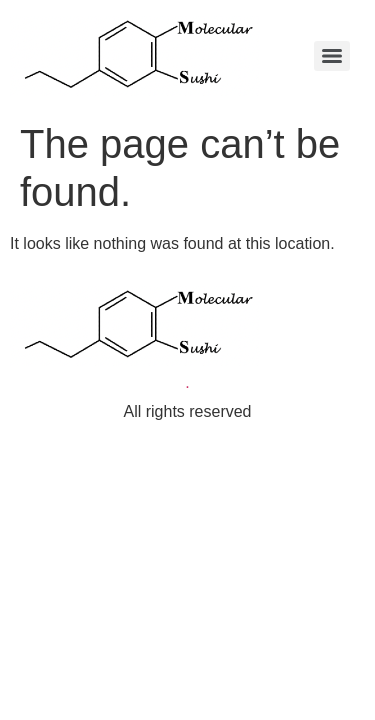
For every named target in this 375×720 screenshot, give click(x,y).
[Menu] (332, 56)
